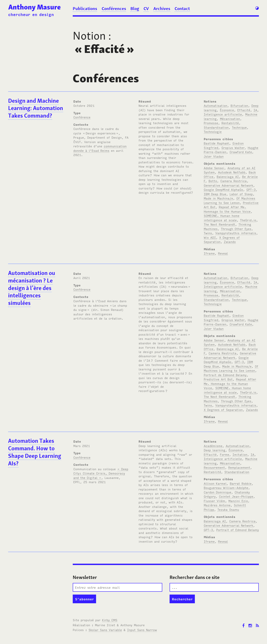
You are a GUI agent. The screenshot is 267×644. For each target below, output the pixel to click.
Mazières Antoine (217, 505)
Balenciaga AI (228, 176)
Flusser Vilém (214, 501)
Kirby (110, 620)
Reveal (223, 253)
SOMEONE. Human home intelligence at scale (227, 390)
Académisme (213, 446)
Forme (225, 454)
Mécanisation (230, 119)
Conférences (114, 8)
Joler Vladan (214, 156)
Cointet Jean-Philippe (236, 496)
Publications (85, 8)
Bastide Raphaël (216, 143)
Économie (227, 110)
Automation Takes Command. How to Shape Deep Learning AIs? (35, 452)
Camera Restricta (223, 353)
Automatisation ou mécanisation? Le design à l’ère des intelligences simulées (32, 288)
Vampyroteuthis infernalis (236, 233)
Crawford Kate (241, 152)
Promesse (211, 123)
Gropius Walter (233, 148)
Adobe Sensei (214, 168)
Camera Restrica (234, 181)
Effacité (244, 110)
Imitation (240, 454)
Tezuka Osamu (228, 509)
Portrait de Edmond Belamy (225, 375)
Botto (213, 181)
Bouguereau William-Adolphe (226, 488)
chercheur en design (31, 14)
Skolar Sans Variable (105, 630)
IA (255, 110)
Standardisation (216, 127)
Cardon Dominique (218, 492)
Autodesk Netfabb (232, 172)
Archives (162, 8)
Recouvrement (214, 467)
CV (146, 8)
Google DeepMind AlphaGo (223, 189)
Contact (182, 8)
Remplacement (239, 467)
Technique (239, 127)
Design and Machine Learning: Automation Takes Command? (36, 108)
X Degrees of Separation (223, 410)
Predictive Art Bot (218, 379)
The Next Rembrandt (219, 224)
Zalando (230, 242)
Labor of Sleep (241, 194)
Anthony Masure (35, 7)
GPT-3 (251, 189)
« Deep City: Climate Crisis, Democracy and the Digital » (101, 473)
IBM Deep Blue (215, 194)
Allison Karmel (215, 483)
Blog (135, 8)
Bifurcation (239, 105)
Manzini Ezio (238, 501)
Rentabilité (230, 123)
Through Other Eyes (236, 229)
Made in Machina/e (218, 198)
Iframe (209, 253)
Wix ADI (210, 237)
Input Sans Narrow (142, 630)
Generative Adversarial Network (228, 185)
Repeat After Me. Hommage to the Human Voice (230, 383)
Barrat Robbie (241, 483)
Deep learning (215, 450)
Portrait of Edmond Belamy (238, 530)
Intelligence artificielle (223, 114)
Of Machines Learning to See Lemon (231, 368)
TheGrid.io (248, 220)
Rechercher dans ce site (195, 577)
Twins (208, 233)
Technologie (213, 132)
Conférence (82, 117)
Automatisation (215, 105)
